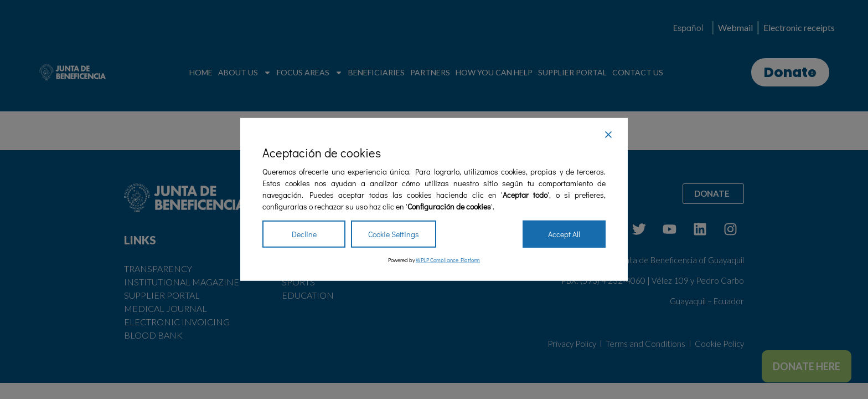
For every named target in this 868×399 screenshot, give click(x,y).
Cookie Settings (394, 234)
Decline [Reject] (304, 234)
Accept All (564, 234)
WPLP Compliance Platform (448, 260)
